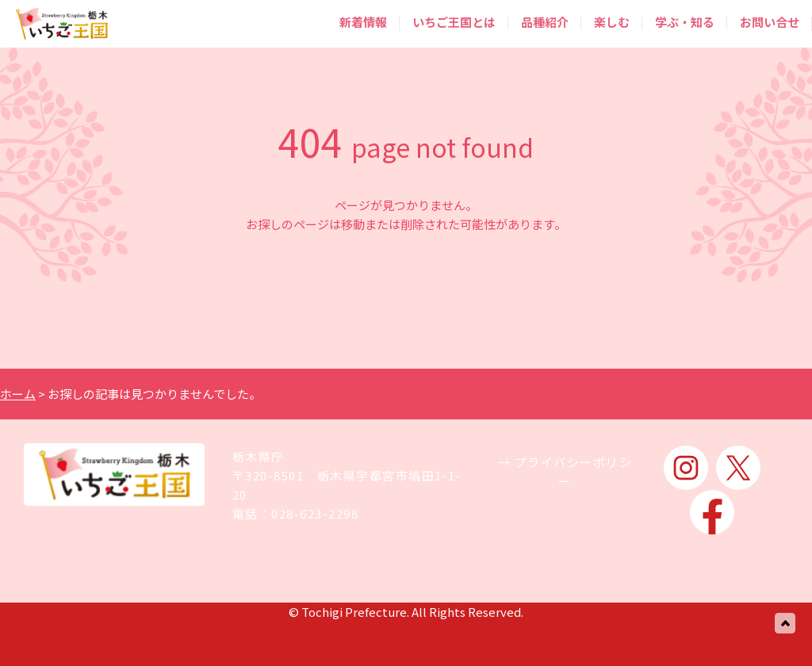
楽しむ (612, 22)
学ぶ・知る (685, 22)
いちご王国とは (454, 22)
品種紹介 (545, 22)
